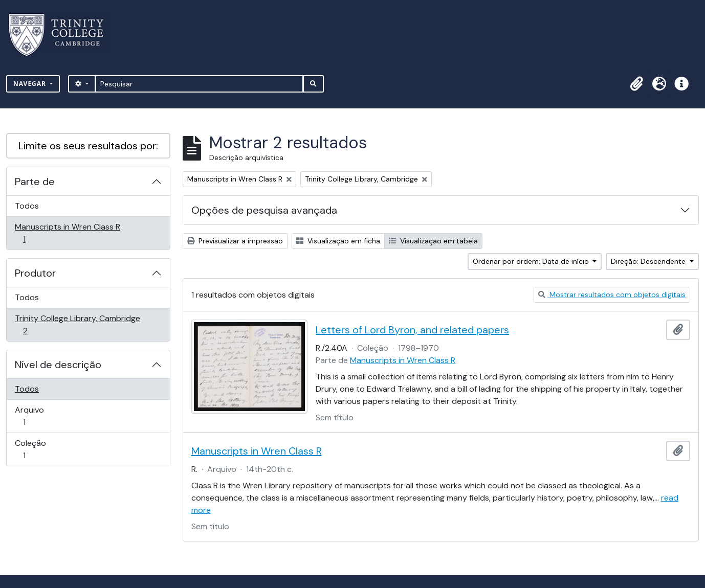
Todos (27, 206)
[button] (636, 84)
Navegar (31, 84)
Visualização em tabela (433, 241)
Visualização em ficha (338, 241)
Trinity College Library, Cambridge (77, 324)
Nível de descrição (58, 365)
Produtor (35, 273)
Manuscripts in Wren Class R (67, 233)
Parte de (35, 182)
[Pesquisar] (199, 84)
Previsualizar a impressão (235, 241)
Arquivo (39, 416)
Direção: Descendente (649, 261)
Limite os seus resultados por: (88, 146)
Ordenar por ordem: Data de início (532, 261)
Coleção (39, 449)
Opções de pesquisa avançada (264, 210)
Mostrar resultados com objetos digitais (612, 295)
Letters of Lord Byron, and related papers (412, 330)
